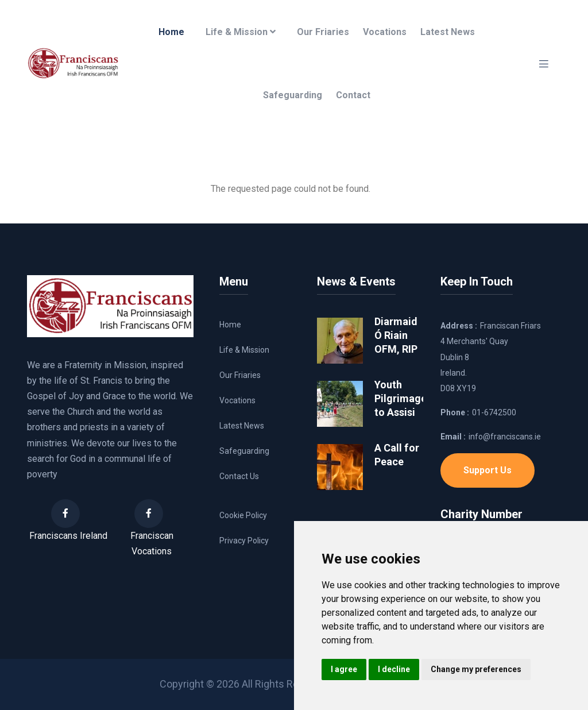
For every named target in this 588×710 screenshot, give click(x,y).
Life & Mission (241, 32)
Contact (353, 95)
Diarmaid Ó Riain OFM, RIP (396, 335)
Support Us (488, 470)
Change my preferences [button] (476, 669)
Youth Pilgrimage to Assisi (401, 398)
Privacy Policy (244, 541)
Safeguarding (293, 95)
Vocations (385, 32)
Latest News (448, 32)
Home (171, 32)
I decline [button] (394, 669)
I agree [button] (344, 669)
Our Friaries (323, 32)
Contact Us (239, 476)
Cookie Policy (243, 515)
